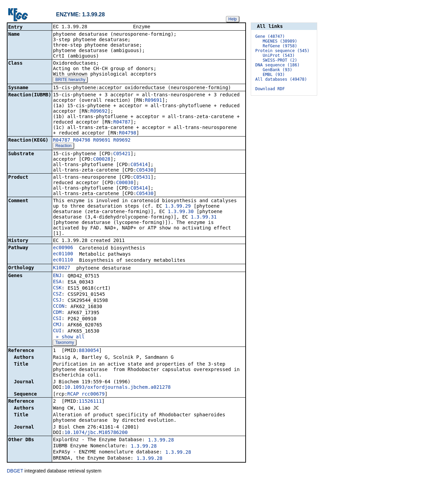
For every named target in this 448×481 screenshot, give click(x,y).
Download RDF (270, 89)
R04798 (128, 133)
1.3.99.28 (161, 440)
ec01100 (63, 254)
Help (233, 19)
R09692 (99, 112)
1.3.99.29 (178, 207)
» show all (69, 337)
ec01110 (63, 260)
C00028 (102, 160)
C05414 (139, 165)
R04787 (122, 123)
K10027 (61, 268)
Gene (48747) (270, 36)
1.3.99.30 (181, 212)
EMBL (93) (274, 75)
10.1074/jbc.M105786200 (96, 433)
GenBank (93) (277, 70)
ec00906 (63, 248)
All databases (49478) (281, 79)
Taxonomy (65, 343)
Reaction (63, 146)
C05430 (145, 171)
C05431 (142, 178)
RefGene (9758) (280, 46)
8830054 (89, 351)
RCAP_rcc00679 (86, 395)
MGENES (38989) (280, 41)
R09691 (153, 101)
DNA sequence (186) (277, 65)
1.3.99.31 (204, 218)
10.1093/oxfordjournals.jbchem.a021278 (118, 388)
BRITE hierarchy (70, 80)
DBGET (15, 471)
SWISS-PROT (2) (280, 60)
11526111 (90, 402)
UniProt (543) (279, 55)
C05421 (122, 154)
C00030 (125, 183)
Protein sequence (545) (282, 51)
